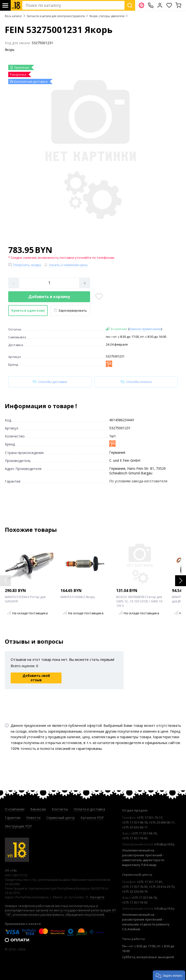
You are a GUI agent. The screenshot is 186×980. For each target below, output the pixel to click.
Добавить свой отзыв (36, 678)
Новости (33, 818)
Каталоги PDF (92, 818)
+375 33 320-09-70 (135, 891)
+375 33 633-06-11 (135, 827)
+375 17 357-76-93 (135, 838)
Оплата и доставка (89, 809)
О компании (15, 809)
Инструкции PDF (18, 826)
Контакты (60, 809)
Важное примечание (145, 329)
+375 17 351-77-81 (150, 882)
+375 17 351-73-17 (150, 818)
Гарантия (13, 818)
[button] (181, 581)
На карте (97, 897)
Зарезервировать (70, 310)
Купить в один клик (28, 310)
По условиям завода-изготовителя (138, 481)
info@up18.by (164, 844)
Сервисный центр (61, 818)
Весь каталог (13, 16)
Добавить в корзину (49, 297)
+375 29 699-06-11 (162, 822)
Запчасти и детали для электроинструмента (56, 16)
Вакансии (38, 809)
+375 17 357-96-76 (135, 822)
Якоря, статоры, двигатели (107, 16)
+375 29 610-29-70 (162, 887)
